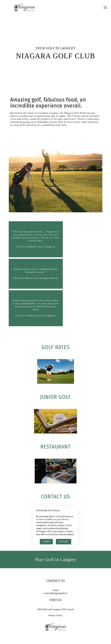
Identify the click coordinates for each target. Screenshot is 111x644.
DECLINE (64, 542)
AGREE (46, 542)
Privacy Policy (56, 615)
